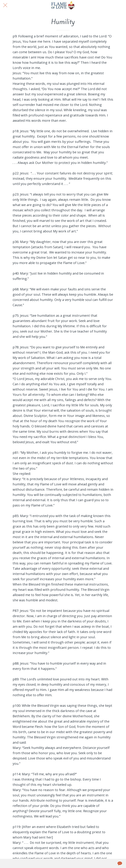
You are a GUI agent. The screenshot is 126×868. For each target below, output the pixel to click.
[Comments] (119, 863)
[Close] (5, 5)
